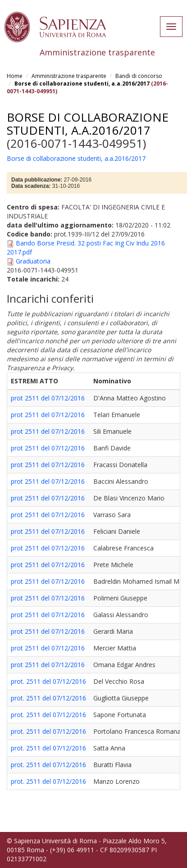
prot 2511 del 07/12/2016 (48, 398)
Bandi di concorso (139, 76)
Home (15, 76)
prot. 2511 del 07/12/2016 (48, 681)
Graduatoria (33, 261)
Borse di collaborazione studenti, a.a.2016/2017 (82, 84)
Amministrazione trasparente (69, 76)
